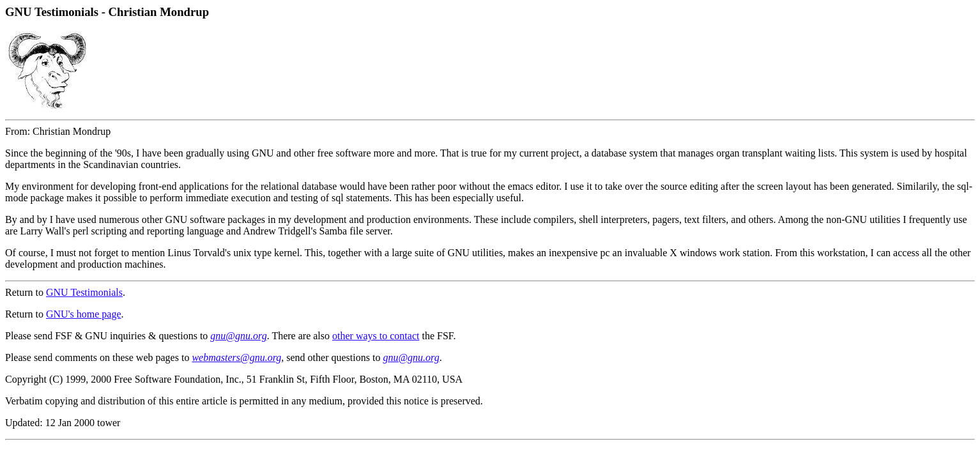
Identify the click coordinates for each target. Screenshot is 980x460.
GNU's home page (84, 314)
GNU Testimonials (84, 292)
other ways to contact (376, 336)
